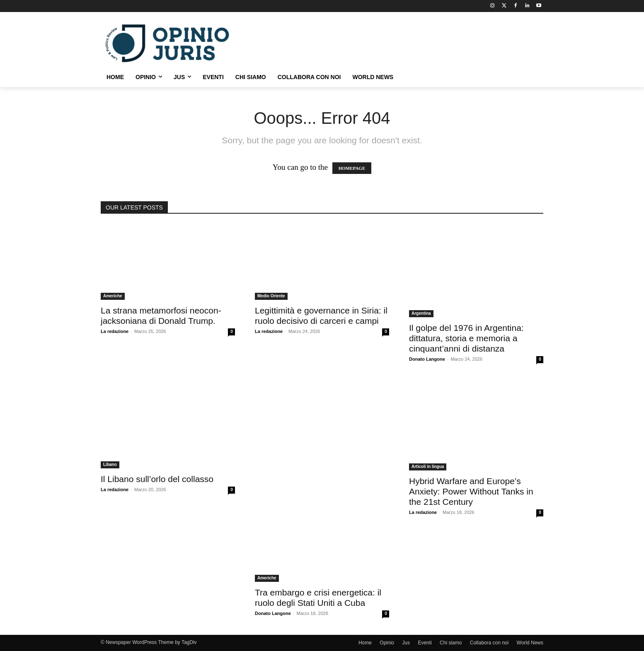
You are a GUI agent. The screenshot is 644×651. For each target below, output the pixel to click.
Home (365, 643)
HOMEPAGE (352, 168)
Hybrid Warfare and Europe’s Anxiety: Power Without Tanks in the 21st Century (471, 491)
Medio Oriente (271, 296)
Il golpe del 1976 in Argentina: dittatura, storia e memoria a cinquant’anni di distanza (466, 338)
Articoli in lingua (428, 467)
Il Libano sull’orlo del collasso (157, 479)
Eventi (425, 643)
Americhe (113, 296)
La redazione (115, 331)
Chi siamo (451, 643)
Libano (110, 464)
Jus (406, 643)
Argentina (421, 313)
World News (530, 643)
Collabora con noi (489, 643)
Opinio (387, 643)
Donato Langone (427, 359)
